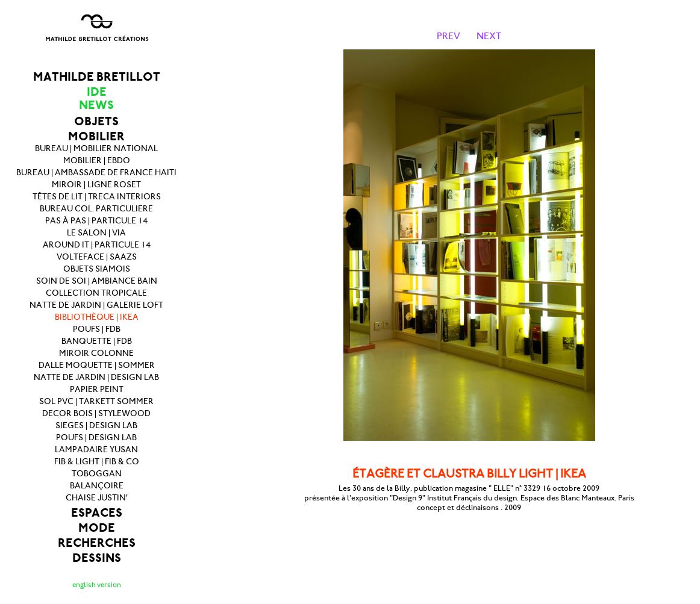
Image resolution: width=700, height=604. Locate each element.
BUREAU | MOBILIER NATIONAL (96, 148)
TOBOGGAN (97, 474)
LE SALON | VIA (96, 233)
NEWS (96, 105)
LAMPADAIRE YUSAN (96, 450)
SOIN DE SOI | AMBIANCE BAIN (97, 281)
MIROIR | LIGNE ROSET (96, 185)
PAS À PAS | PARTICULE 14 (96, 221)
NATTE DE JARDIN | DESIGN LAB (96, 377)
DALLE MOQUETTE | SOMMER (97, 365)
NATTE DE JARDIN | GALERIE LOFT (96, 305)
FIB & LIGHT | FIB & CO (97, 462)
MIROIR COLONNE (96, 353)
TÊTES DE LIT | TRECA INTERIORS (97, 197)
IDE (97, 92)
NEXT (489, 36)
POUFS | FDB (97, 329)
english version (97, 585)
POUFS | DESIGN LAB (96, 437)
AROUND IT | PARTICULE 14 (97, 245)
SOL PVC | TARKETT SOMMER (96, 401)
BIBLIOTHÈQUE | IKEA (97, 317)
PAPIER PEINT (97, 389)
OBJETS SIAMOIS (97, 269)
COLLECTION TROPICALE (96, 293)
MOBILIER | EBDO (97, 160)
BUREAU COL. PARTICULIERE (96, 209)
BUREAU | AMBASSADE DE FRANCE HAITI (96, 173)
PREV (448, 36)
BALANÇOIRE (97, 486)
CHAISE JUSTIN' (97, 498)
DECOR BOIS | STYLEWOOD (96, 413)
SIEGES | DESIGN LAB (96, 425)
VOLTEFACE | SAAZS (97, 257)
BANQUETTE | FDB (97, 341)
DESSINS (97, 558)
